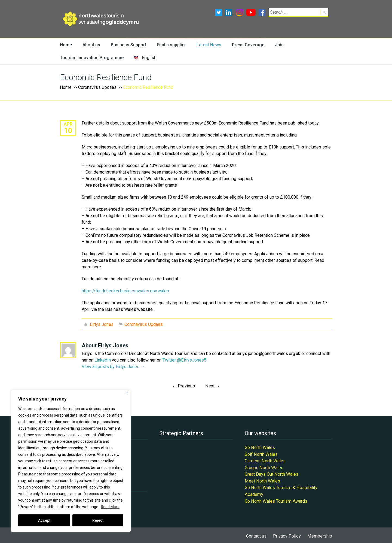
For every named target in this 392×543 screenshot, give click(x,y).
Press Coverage (245, 45)
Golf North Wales (261, 453)
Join (275, 45)
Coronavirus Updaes (97, 88)
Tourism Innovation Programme (90, 58)
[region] (71, 461)
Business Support (127, 45)
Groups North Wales (264, 467)
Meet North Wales (262, 480)
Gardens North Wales (265, 460)
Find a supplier (169, 45)
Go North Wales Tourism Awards (275, 499)
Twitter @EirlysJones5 (184, 360)
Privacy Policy (288, 534)
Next (212, 386)
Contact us (258, 534)
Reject (98, 520)
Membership (320, 534)
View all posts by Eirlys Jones (113, 366)
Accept (44, 520)
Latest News (206, 45)
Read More (110, 507)
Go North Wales (260, 447)
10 (68, 131)
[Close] (127, 392)
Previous (184, 386)
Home (66, 45)
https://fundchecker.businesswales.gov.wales (125, 291)
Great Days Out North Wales (271, 473)
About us (91, 45)
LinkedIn (103, 360)
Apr (68, 124)
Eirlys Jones (102, 324)
